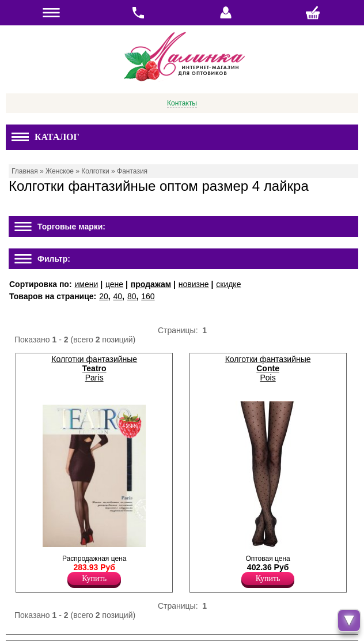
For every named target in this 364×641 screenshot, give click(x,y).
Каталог (45, 137)
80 (132, 296)
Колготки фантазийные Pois (268, 368)
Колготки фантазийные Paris (94, 368)
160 (148, 296)
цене (114, 284)
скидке (228, 284)
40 (118, 296)
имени (86, 284)
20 (104, 296)
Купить (94, 578)
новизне (194, 284)
